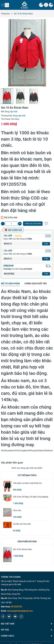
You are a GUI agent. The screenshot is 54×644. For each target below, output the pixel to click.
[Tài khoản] (46, 5)
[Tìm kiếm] (7, 5)
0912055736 (16, 607)
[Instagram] (21, 616)
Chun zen (17, 510)
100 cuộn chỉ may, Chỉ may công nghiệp (31, 497)
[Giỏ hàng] (51, 5)
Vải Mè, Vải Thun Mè (22, 524)
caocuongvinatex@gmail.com (20, 611)
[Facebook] (3, 616)
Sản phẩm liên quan (12, 463)
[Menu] (3, 5)
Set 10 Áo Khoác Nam (22, 549)
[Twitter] (9, 616)
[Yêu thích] (41, 5)
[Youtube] (15, 616)
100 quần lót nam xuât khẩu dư (27, 483)
